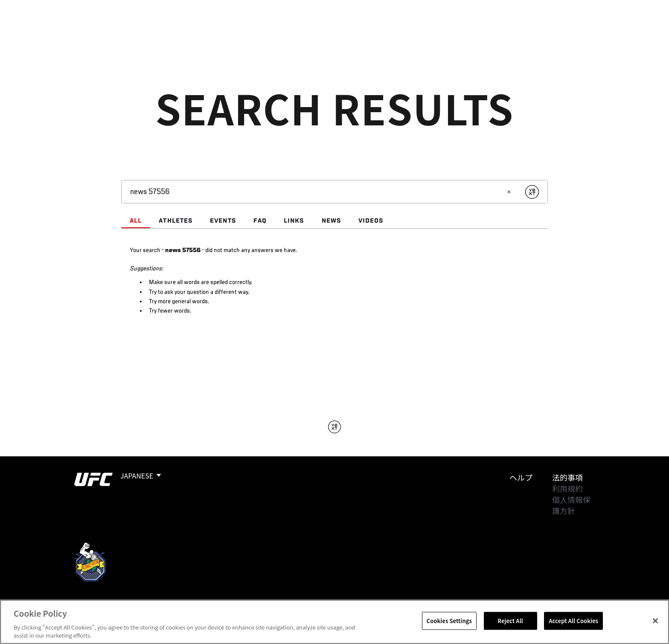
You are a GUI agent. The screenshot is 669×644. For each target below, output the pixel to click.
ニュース (216, 32)
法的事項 (567, 477)
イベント (70, 32)
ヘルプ (521, 477)
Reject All (510, 621)
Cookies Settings (449, 621)
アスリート (169, 32)
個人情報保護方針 (571, 505)
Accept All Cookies (573, 621)
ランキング (118, 32)
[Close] (655, 621)
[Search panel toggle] (599, 32)
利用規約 (567, 488)
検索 (577, 32)
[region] (334, 622)
